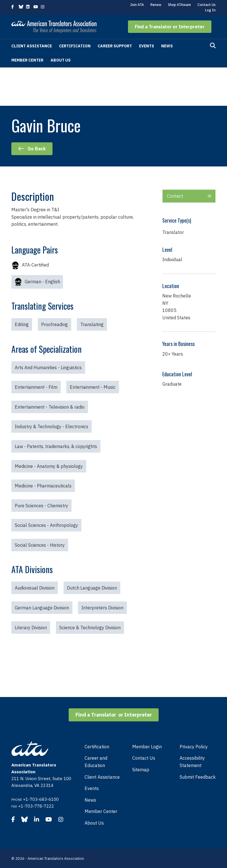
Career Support (115, 46)
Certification (75, 46)
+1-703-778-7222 (36, 806)
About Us (61, 60)
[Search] (213, 46)
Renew (156, 5)
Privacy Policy (194, 747)
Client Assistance (32, 46)
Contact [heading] (175, 196)
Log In (210, 10)
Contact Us (207, 5)
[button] (170, 27)
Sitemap (141, 770)
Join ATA (137, 5)
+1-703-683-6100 (41, 799)
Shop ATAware (179, 5)
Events (147, 46)
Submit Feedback (198, 777)
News (167, 46)
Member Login (147, 747)
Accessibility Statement (192, 762)
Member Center (27, 60)
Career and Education (96, 762)
